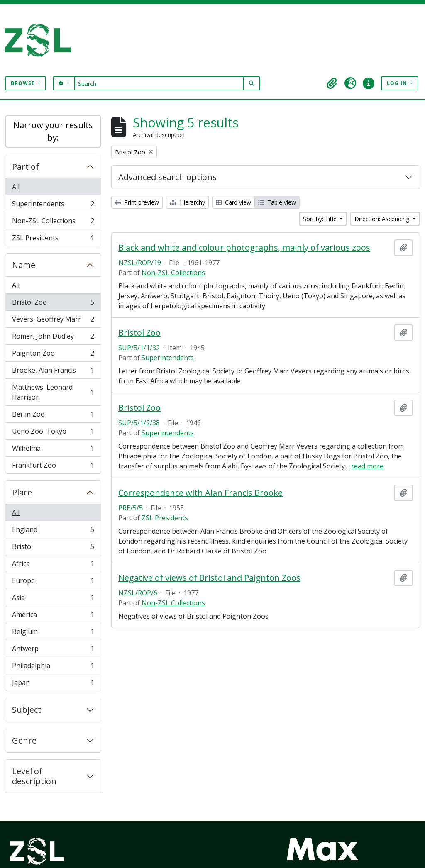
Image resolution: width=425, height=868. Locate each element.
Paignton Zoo (53, 355)
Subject (27, 710)
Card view (233, 202)
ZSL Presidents (53, 239)
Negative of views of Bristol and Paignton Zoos (209, 578)
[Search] (159, 83)
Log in (398, 83)
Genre (24, 740)
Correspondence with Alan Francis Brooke (200, 493)
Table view (277, 202)
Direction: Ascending (383, 219)
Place (22, 492)
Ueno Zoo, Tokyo (53, 433)
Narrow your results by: (53, 131)
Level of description (34, 776)
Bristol (53, 548)
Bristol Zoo (53, 304)
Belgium (53, 633)
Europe (53, 582)
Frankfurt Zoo (53, 467)
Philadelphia (53, 667)
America (53, 616)
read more (367, 466)
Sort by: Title (321, 219)
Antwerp (53, 650)
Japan (53, 684)
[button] (332, 83)
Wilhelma (53, 450)
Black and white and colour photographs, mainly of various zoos (244, 248)
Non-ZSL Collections (53, 223)
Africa (53, 565)
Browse (24, 83)
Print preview (137, 202)
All (16, 187)
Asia (53, 599)
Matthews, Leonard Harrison (53, 392)
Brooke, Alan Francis (53, 372)
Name (24, 265)
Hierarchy (187, 202)
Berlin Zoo (53, 416)
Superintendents (53, 206)
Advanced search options (167, 177)
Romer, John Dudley (53, 338)
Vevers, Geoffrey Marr (53, 321)
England (53, 531)
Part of (26, 167)
